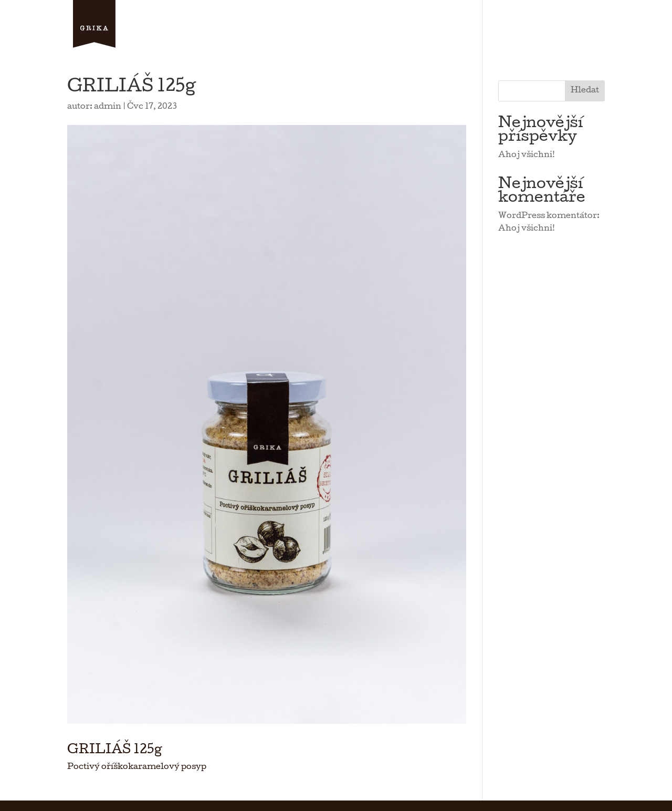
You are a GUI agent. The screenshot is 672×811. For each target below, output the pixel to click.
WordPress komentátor (548, 216)
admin (108, 107)
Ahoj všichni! (527, 155)
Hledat (585, 91)
